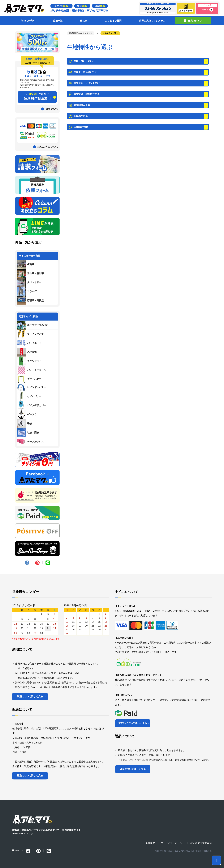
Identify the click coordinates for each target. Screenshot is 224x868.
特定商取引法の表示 (201, 843)
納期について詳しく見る (30, 696)
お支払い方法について (48, 147)
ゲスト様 (207, 5)
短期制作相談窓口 (37, 97)
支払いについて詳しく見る (133, 723)
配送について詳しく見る (30, 776)
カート (207, 10)
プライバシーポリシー (173, 843)
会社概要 (150, 843)
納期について (52, 109)
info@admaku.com (158, 13)
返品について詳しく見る (133, 769)
